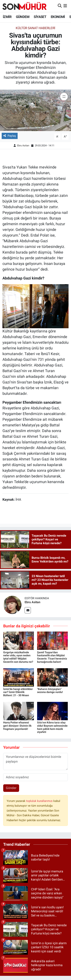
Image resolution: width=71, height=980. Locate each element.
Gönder (11, 788)
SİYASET (40, 17)
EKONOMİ (58, 17)
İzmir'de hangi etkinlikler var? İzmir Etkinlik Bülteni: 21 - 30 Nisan (18, 692)
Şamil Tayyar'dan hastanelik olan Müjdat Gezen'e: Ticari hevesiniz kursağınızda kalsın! (52, 657)
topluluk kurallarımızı (40, 801)
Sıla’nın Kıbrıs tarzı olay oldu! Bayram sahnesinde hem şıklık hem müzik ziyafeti (52, 727)
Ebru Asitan (23, 145)
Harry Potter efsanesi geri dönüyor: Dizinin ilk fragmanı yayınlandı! (17, 726)
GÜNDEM (23, 17)
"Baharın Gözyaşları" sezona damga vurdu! (50, 691)
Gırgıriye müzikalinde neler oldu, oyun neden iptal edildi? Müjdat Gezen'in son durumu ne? (18, 657)
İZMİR (7, 17)
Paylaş (10, 136)
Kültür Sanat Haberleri (35, 28)
